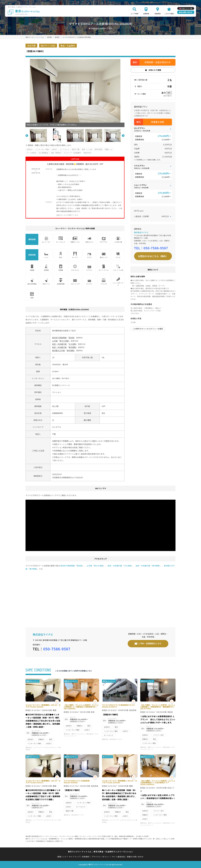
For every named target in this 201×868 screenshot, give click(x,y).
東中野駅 (72, 347)
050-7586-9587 (156, 248)
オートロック (64, 149)
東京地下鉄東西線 (59, 338)
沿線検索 (146, 14)
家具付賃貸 (98, 149)
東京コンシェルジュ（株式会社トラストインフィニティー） (81, 735)
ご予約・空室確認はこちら (150, 643)
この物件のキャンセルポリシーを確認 (148, 329)
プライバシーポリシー (101, 857)
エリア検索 (134, 14)
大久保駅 (72, 344)
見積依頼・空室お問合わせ (158, 62)
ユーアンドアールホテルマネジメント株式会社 (43, 748)
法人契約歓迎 (44, 153)
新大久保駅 (64, 341)
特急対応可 (87, 153)
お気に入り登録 (155, 70)
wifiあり (54, 149)
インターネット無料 (42, 149)
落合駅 (71, 338)
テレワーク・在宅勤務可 (73, 153)
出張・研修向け (56, 153)
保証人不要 (76, 149)
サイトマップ (74, 857)
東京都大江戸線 (58, 350)
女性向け (30, 149)
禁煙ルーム (109, 149)
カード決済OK (31, 153)
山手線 (55, 341)
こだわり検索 (169, 14)
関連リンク (62, 857)
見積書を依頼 (158, 122)
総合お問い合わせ (186, 12)
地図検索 (158, 14)
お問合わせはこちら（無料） (153, 256)
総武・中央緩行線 (59, 344)
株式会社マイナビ (141, 232)
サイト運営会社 (118, 857)
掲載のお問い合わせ (135, 857)
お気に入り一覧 (187, 8)
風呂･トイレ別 (87, 149)
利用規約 (86, 857)
